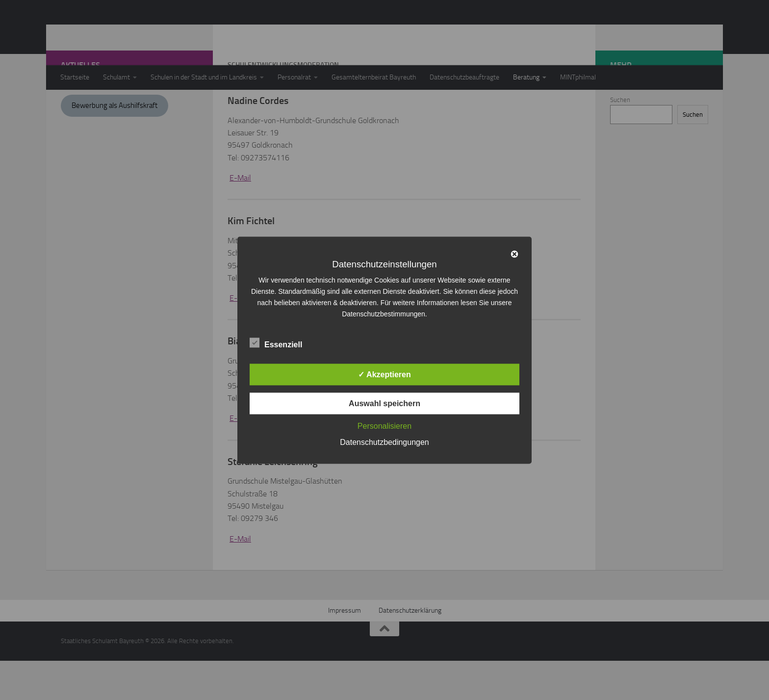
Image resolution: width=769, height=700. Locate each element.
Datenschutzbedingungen (384, 442)
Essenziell (276, 343)
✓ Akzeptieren (384, 374)
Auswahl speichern (384, 403)
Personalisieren (384, 426)
